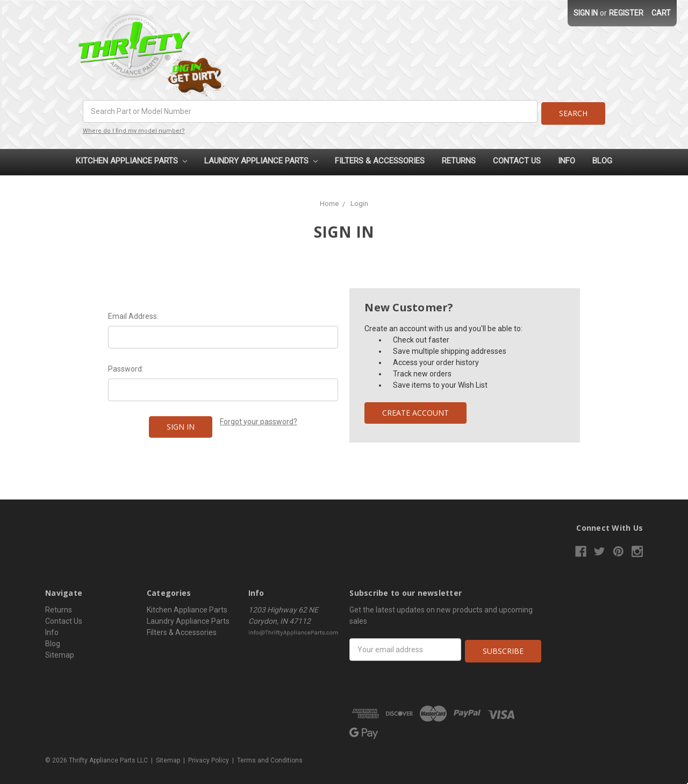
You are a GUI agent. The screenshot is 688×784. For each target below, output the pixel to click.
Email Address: (133, 314)
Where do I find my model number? (134, 129)
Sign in (586, 13)
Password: (126, 367)
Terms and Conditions (270, 757)
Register (626, 13)
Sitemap (60, 653)
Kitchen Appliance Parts (131, 159)
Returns (459, 159)
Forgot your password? (259, 419)
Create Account (415, 411)
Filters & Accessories (380, 159)
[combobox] (309, 111)
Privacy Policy (209, 757)
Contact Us (517, 159)
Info (567, 159)
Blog (602, 159)
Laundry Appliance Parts (261, 159)
